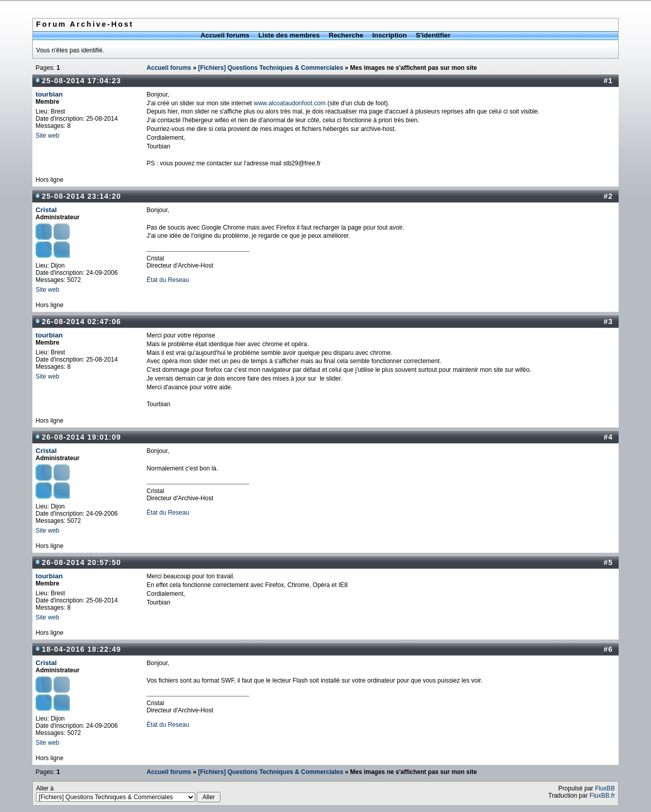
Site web (47, 136)
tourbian (49, 94)
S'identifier (433, 35)
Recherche (346, 35)
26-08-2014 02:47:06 (81, 322)
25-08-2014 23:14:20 (81, 196)
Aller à (128, 794)
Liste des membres (289, 35)
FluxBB (605, 788)
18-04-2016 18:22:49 (81, 649)
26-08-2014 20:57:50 (81, 562)
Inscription (389, 35)
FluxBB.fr (602, 796)
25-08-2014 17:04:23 (81, 81)
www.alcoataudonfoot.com (290, 103)
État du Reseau (168, 280)
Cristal (46, 210)
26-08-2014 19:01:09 (81, 437)
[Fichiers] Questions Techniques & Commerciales (271, 68)
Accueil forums (225, 35)
